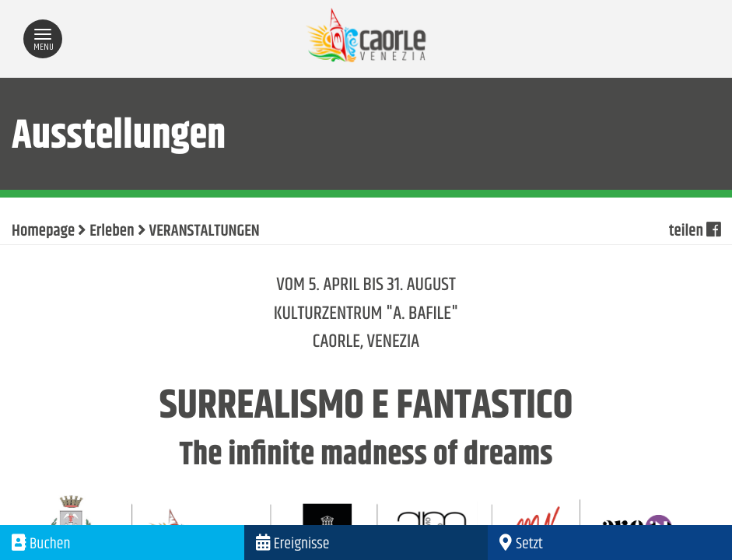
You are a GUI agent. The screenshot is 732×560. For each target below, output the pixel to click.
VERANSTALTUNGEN (205, 232)
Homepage (43, 232)
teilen (695, 232)
